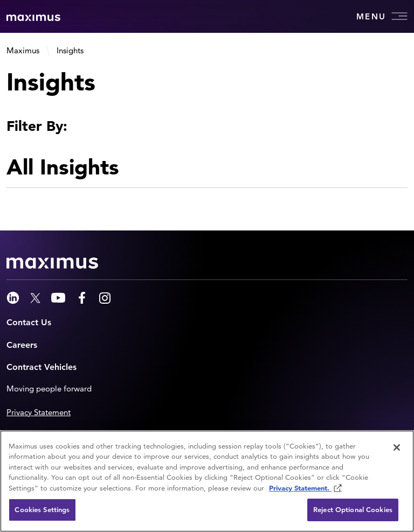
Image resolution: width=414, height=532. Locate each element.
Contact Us (29, 322)
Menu (382, 16)
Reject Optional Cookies (353, 510)
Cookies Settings (42, 510)
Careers (22, 345)
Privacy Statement (39, 412)
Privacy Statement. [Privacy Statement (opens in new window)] (300, 488)
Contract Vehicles (42, 367)
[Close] (397, 447)
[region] (207, 481)
